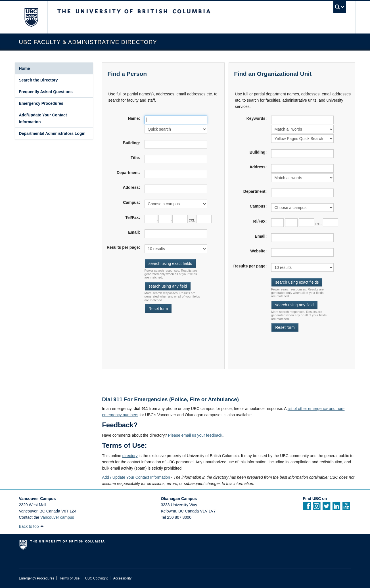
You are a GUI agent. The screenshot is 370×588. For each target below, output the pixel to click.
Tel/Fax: (133, 217)
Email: (134, 232)
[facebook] (307, 508)
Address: (132, 187)
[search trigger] (340, 7)
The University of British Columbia (31, 17)
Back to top (32, 526)
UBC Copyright (96, 578)
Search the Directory (38, 80)
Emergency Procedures (41, 103)
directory (130, 456)
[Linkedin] (336, 508)
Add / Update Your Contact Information (136, 477)
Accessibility (122, 578)
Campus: (131, 202)
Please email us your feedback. (196, 435)
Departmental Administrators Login (52, 133)
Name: (134, 118)
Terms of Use (70, 578)
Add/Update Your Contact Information (43, 118)
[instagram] (316, 508)
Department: (128, 173)
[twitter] (326, 508)
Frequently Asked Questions (46, 92)
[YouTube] (346, 508)
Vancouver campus (57, 517)
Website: (258, 251)
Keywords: (257, 118)
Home (25, 68)
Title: (135, 158)
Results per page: (123, 247)
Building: (132, 143)
